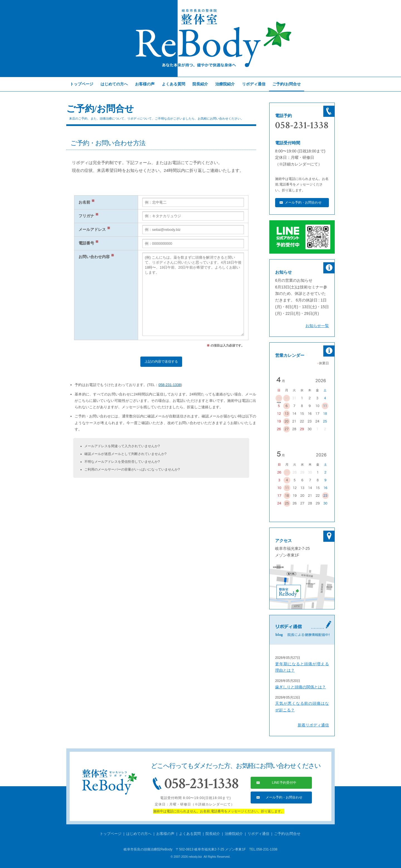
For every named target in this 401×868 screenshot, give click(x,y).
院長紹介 (200, 84)
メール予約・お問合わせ (303, 202)
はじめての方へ (114, 84)
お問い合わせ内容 (96, 257)
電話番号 (89, 243)
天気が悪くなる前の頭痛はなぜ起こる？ (302, 707)
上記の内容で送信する (161, 362)
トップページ (82, 84)
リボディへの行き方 (302, 587)
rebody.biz (195, 857)
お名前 (87, 202)
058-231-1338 (170, 385)
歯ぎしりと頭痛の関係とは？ (300, 687)
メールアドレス (94, 230)
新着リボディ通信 (313, 725)
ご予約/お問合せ (287, 834)
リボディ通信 (254, 84)
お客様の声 (145, 84)
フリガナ (89, 216)
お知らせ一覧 (317, 326)
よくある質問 (173, 84)
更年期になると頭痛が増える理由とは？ (302, 667)
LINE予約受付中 (284, 783)
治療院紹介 (225, 84)
